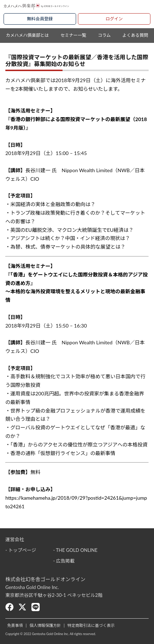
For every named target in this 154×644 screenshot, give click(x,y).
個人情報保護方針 (45, 625)
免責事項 (15, 625)
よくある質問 (135, 35)
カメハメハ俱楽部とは (27, 35)
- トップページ (21, 550)
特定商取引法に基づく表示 (91, 625)
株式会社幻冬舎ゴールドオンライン (45, 579)
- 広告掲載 (64, 561)
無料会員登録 (40, 19)
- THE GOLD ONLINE (75, 550)
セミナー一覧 (73, 35)
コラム (104, 35)
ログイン (114, 19)
